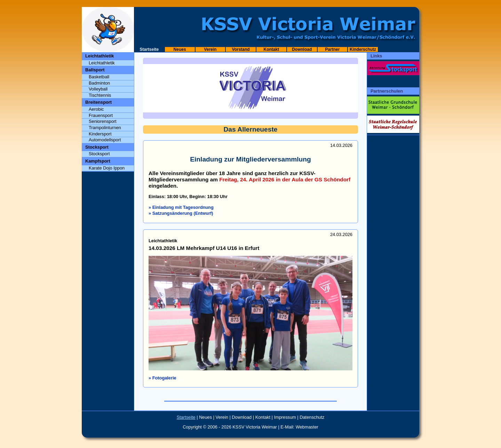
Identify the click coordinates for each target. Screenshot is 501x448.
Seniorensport (103, 121)
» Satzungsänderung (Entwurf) (181, 213)
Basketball (99, 77)
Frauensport (101, 115)
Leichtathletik (102, 63)
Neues (180, 49)
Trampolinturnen (105, 128)
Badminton (99, 83)
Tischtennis (100, 95)
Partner (332, 49)
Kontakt (272, 49)
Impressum (285, 417)
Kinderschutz (363, 49)
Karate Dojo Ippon (107, 168)
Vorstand (241, 49)
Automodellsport (105, 140)
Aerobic (96, 109)
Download (302, 49)
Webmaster (307, 427)
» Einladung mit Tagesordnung (181, 207)
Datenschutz (312, 417)
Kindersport (100, 134)
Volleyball (98, 89)
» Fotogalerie (162, 378)
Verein (210, 49)
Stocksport (99, 154)
